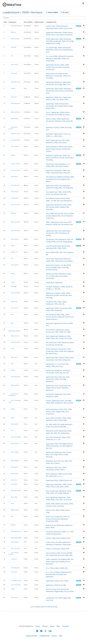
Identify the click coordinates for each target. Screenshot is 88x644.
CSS (69, 84)
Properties (50, 218)
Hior (12, 516)
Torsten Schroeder (16, 437)
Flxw (12, 258)
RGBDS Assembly (63, 177)
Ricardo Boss (14, 177)
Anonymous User (16, 82)
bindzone (69, 444)
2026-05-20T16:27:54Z (49, 607)
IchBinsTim (14, 480)
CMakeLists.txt (65, 562)
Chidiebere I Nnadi (16, 581)
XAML (64, 532)
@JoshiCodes (15, 542)
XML (58, 201)
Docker (57, 65)
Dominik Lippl (15, 192)
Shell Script (66, 149)
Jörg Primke (14, 301)
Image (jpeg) (67, 242)
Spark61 (13, 88)
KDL (67, 364)
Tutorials (65, 626)
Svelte (48, 67)
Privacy (45, 626)
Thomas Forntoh (15, 164)
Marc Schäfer (15, 424)
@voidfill (13, 525)
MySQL (48, 35)
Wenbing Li (14, 97)
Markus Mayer (15, 474)
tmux (58, 366)
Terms (38, 626)
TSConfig (49, 41)
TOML (64, 41)
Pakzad (13, 273)
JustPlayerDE (15, 198)
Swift (48, 140)
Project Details (56, 149)
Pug (65, 173)
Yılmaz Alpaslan (15, 568)
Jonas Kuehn (15, 598)
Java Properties (67, 216)
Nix (59, 461)
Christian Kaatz (15, 170)
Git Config (70, 41)
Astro (53, 35)
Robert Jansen (15, 336)
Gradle (60, 67)
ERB (65, 420)
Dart (54, 26)
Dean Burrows (15, 239)
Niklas (13, 418)
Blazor (48, 181)
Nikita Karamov (15, 39)
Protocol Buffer (51, 267)
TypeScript (50, 28)
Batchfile (57, 58)
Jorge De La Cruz (16, 134)
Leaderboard (11, 12)
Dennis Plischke (16, 548)
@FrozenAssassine (16, 531)
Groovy (66, 28)
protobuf (49, 270)
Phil (12, 56)
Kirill (12, 364)
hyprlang (49, 248)
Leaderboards (44, 636)
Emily (12, 503)
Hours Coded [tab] (52, 12)
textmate (66, 67)
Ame (12, 314)
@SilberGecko (15, 119)
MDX (72, 188)
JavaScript (68, 35)
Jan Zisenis (14, 308)
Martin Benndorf (16, 222)
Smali (69, 491)
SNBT (52, 213)
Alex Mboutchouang (16, 26)
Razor (60, 302)
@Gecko (13, 370)
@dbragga (14, 286)
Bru (64, 115)
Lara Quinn (14, 559)
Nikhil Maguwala (16, 103)
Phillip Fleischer (16, 342)
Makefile (63, 427)
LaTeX (58, 553)
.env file (53, 201)
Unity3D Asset (68, 50)
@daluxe (13, 32)
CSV (59, 179)
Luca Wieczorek (15, 185)
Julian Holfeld (15, 146)
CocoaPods (54, 158)
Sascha (13, 155)
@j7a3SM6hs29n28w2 (15, 331)
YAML (61, 28)
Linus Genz (14, 572)
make (67, 555)
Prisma (65, 74)
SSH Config (62, 360)
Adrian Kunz (14, 357)
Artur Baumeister (16, 377)
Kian (12, 431)
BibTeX (70, 261)
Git (68, 58)
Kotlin (56, 164)
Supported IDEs (31, 636)
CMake (64, 58)
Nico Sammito (15, 265)
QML (56, 136)
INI (72, 121)
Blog (58, 626)
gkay (12, 323)
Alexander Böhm (16, 293)
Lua (47, 48)
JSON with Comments (66, 56)
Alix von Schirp (15, 443)
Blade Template (55, 198)
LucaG (13, 282)
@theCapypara (15, 461)
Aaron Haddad (15, 452)
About (52, 626)
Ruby (48, 418)
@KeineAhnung (15, 112)
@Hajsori (13, 213)
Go (60, 140)
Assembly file (51, 574)
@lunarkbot (14, 497)
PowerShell (50, 61)
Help (61, 636)
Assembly (49, 179)
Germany (37, 12)
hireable (79, 26)
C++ (47, 56)
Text (71, 28)
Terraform (58, 418)
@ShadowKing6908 (16, 538)
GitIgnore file (65, 179)
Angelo (13, 589)
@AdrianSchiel (15, 510)
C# (47, 177)
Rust (48, 330)
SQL (69, 76)
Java (61, 97)
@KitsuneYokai (15, 385)
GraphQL (58, 293)
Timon (13, 349)
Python (49, 26)
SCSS (56, 50)
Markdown (64, 26)
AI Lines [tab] (65, 12)
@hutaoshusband (16, 491)
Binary (51, 302)
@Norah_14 (14, 252)
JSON (25, 12)
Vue (56, 74)
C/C (51, 572)
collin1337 (14, 47)
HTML (54, 99)
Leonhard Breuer (16, 140)
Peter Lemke (14, 65)
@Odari (13, 409)
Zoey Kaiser (14, 73)
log (61, 366)
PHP (63, 140)
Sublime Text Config (53, 43)
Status (54, 636)
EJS (60, 50)
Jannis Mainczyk (16, 585)
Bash (56, 28)
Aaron (13, 246)
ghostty (65, 246)
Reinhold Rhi (14, 467)
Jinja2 (70, 147)
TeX (66, 127)
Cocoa (66, 591)
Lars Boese (14, 484)
